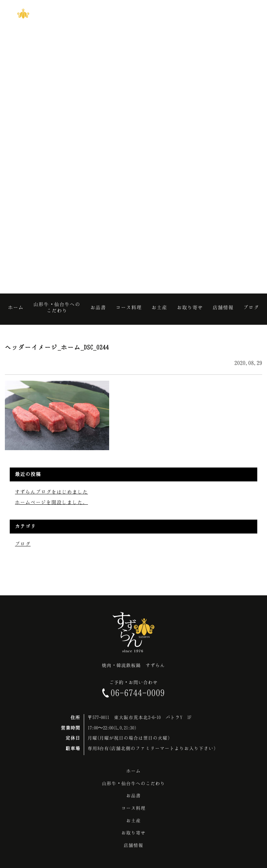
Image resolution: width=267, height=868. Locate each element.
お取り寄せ (133, 833)
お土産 (133, 820)
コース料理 (133, 808)
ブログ (23, 544)
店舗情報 (133, 845)
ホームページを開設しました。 (51, 502)
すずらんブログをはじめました (51, 492)
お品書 (133, 795)
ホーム (133, 771)
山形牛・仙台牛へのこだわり (133, 783)
